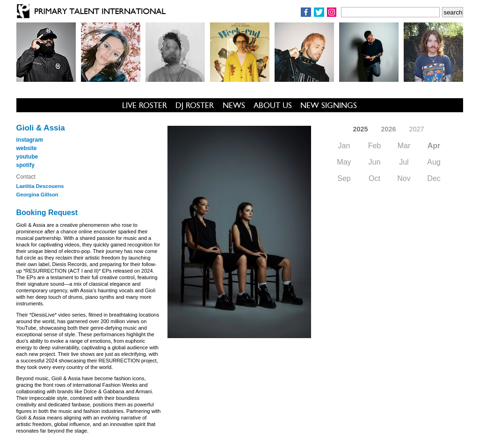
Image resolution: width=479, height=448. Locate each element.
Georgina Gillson (37, 195)
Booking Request (47, 213)
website (27, 148)
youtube (27, 157)
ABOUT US (273, 105)
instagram (30, 140)
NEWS (234, 105)
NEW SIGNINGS (329, 105)
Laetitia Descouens (40, 186)
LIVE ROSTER (145, 105)
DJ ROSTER (195, 105)
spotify (25, 165)
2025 (360, 129)
